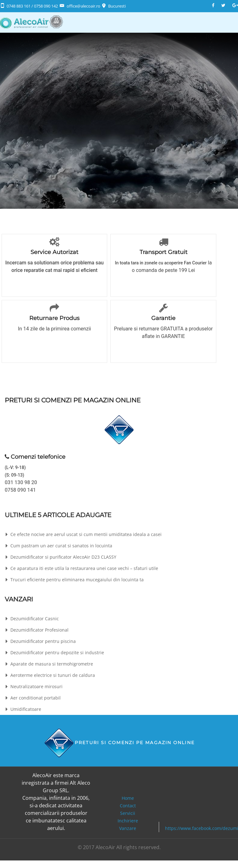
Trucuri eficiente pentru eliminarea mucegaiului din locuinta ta (77, 580)
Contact (128, 806)
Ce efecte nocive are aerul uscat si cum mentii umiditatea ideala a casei (86, 534)
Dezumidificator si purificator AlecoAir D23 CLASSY (63, 557)
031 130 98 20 (21, 482)
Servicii (128, 813)
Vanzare (128, 828)
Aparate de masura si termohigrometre (52, 664)
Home (128, 798)
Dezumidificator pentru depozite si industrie (57, 652)
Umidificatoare (26, 709)
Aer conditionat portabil (36, 698)
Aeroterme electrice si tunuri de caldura (53, 675)
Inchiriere (128, 821)
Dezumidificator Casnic (35, 619)
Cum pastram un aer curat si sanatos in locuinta (61, 546)
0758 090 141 (20, 490)
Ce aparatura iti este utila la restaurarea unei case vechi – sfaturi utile (84, 568)
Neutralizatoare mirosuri (36, 686)
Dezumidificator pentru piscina (43, 641)
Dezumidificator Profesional (39, 630)
